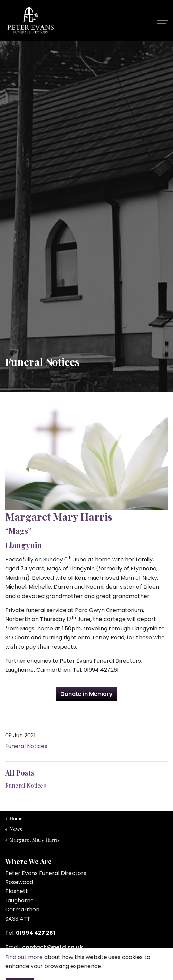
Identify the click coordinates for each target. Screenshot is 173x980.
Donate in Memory (86, 694)
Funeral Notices (26, 746)
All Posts (20, 773)
